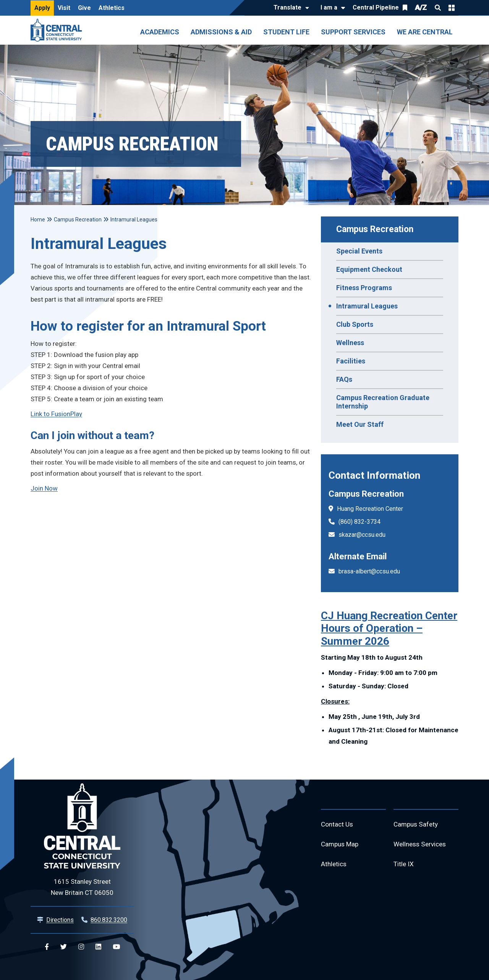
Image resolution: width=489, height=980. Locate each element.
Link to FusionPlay (56, 414)
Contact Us (338, 825)
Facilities (351, 361)
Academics (160, 32)
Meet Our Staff (360, 424)
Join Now (44, 488)
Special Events (359, 251)
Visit (64, 8)
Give (84, 8)
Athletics (112, 8)
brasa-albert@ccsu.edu (369, 571)
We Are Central (425, 32)
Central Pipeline (376, 7)
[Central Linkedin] (98, 947)
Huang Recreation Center (370, 509)
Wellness (350, 343)
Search (438, 8)
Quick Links (452, 8)
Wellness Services (422, 845)
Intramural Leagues (367, 306)
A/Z (421, 7)
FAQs (344, 379)
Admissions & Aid (221, 32)
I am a (329, 7)
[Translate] (289, 8)
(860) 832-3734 (359, 522)
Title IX (404, 866)
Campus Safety (417, 825)
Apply (42, 8)
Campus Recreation (375, 229)
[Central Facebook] (47, 947)
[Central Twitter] (64, 947)
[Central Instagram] (81, 947)
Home (38, 220)
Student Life (286, 32)
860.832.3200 (109, 920)
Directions (60, 920)
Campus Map (341, 845)
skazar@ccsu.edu (362, 535)
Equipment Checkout (369, 269)
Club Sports (355, 324)
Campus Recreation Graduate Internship (383, 402)
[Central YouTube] (116, 947)
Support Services (353, 32)
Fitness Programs (364, 288)
